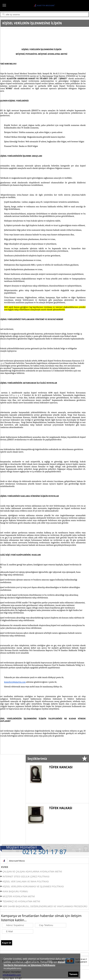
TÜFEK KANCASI (61, 767)
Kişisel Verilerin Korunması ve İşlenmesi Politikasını (34, 963)
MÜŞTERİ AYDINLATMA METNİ (19, 896)
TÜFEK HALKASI (61, 808)
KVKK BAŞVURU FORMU (15, 891)
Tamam (73, 974)
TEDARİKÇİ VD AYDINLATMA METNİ (21, 901)
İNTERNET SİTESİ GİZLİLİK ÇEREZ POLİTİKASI (26, 876)
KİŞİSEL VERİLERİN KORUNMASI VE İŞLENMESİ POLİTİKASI (33, 886)
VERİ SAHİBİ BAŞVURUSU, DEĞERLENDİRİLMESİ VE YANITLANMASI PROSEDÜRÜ (45, 906)
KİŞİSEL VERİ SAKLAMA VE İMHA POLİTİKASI (26, 881)
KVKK (5, 867)
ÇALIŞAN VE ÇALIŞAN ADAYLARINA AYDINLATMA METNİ (32, 871)
